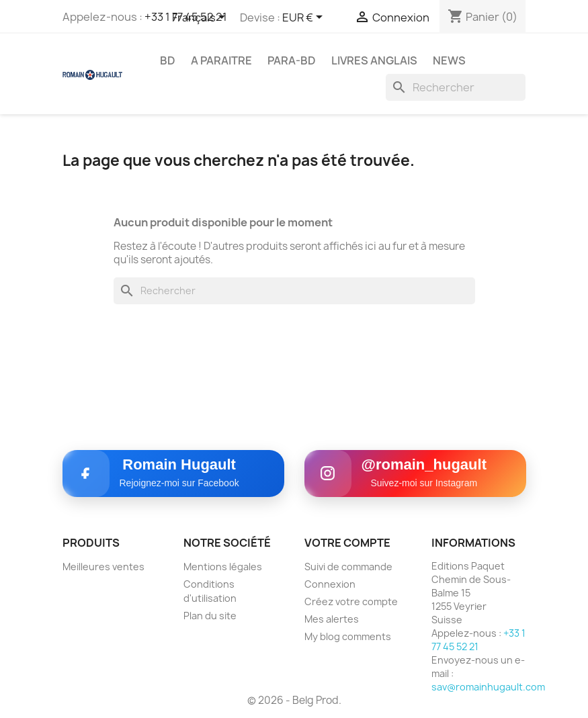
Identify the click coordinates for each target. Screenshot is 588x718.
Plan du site (210, 616)
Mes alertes (332, 619)
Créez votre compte (351, 601)
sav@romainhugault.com (488, 687)
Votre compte (347, 543)
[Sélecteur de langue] (201, 18)
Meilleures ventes (103, 567)
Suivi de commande (348, 567)
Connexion (330, 584)
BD (168, 60)
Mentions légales (223, 567)
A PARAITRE (221, 60)
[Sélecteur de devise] (305, 18)
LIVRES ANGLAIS (374, 60)
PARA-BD (292, 60)
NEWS (449, 60)
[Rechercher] (456, 87)
